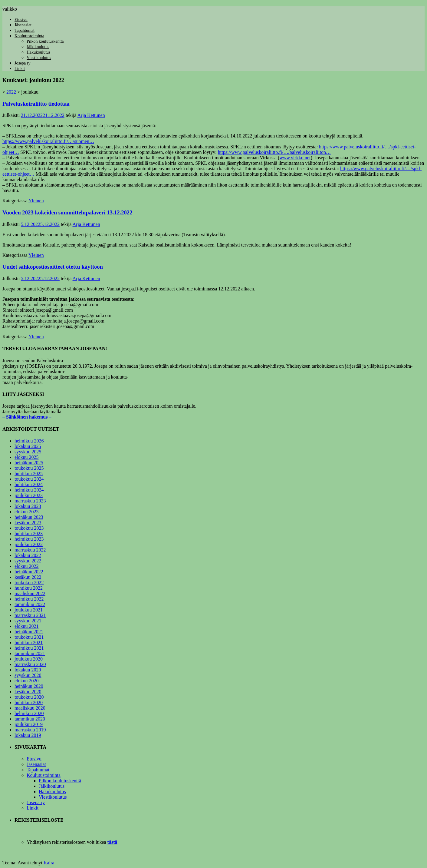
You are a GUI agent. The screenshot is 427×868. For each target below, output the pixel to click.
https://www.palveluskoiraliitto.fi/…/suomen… (48, 141)
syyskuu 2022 (28, 561)
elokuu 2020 (27, 681)
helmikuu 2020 (29, 713)
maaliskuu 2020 (30, 708)
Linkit (20, 69)
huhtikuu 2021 (29, 643)
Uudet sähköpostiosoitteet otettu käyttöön (53, 267)
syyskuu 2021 (28, 621)
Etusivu (21, 20)
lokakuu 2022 (28, 555)
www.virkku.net (295, 158)
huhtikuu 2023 (29, 533)
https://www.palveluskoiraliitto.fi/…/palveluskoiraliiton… (274, 152)
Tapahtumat (25, 30)
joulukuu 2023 (29, 495)
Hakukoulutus (39, 52)
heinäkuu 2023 (29, 517)
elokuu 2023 (27, 512)
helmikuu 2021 (29, 648)
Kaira (49, 863)
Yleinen (36, 201)
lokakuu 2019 (28, 735)
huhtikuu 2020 (29, 702)
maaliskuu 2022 (30, 593)
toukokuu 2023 (29, 528)
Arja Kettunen (91, 115)
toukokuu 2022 (29, 583)
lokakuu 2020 (28, 670)
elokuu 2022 (27, 566)
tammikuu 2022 (30, 604)
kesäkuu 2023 (28, 523)
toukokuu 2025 (29, 468)
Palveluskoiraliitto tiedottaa (36, 104)
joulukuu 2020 (29, 659)
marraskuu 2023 (30, 501)
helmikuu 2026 (29, 441)
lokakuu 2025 (28, 446)
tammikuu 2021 (30, 653)
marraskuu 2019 (30, 730)
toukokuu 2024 (29, 479)
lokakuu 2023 (28, 506)
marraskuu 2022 (30, 550)
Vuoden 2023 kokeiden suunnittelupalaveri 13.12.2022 (67, 212)
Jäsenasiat (23, 25)
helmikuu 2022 (29, 599)
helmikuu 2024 (29, 490)
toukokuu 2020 (29, 697)
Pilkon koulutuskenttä (45, 41)
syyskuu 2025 (28, 452)
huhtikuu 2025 (29, 474)
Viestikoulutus (39, 58)
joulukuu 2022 (29, 544)
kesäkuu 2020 (28, 692)
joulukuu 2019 (29, 724)
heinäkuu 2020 (29, 686)
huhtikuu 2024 (29, 484)
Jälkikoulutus (38, 47)
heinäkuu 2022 (29, 572)
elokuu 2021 (27, 626)
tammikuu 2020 (30, 719)
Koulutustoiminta (29, 36)
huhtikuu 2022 (29, 588)
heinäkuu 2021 (29, 632)
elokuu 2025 (27, 457)
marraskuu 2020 (30, 664)
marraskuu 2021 (30, 615)
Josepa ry (23, 63)
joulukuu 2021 (29, 610)
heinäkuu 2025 (29, 463)
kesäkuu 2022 (28, 577)
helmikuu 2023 (29, 539)
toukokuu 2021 (29, 637)
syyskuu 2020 (28, 675)
